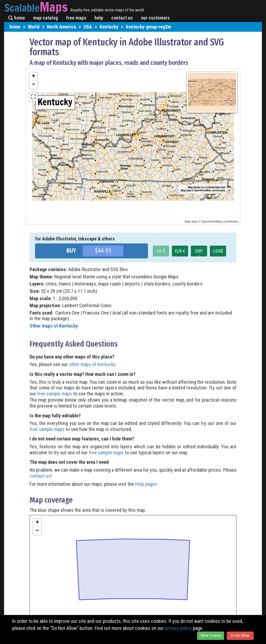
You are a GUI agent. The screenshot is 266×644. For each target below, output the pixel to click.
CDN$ (218, 251)
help (99, 18)
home (17, 18)
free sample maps (55, 394)
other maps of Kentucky (92, 364)
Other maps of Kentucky (54, 326)
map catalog (45, 18)
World (34, 27)
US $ (161, 251)
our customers (155, 18)
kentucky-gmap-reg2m (148, 27)
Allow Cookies (211, 635)
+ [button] (34, 77)
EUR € (180, 251)
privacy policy (178, 628)
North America (61, 27)
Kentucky (109, 27)
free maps (76, 18)
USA (88, 27)
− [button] (34, 85)
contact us (122, 18)
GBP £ (199, 253)
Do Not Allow (240, 635)
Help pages (146, 484)
